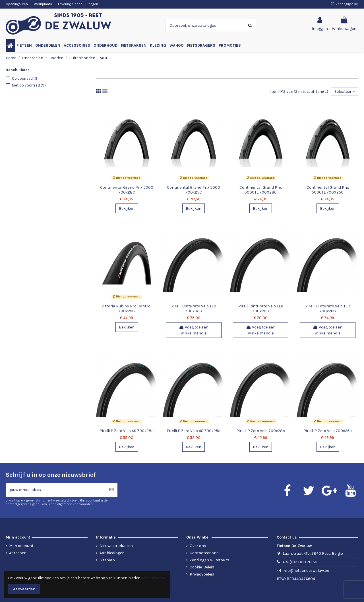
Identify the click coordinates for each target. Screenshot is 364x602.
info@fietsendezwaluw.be (306, 571)
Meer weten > (154, 578)
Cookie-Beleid (202, 567)
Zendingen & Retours (209, 560)
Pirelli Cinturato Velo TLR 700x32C (194, 309)
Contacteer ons (204, 553)
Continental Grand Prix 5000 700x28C (127, 190)
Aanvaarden (24, 589)
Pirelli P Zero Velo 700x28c (261, 431)
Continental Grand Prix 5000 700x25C (194, 190)
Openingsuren (17, 4)
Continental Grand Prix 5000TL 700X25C (328, 190)
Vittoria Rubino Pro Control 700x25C (127, 309)
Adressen (18, 553)
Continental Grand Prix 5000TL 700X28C (261, 190)
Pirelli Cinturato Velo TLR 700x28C (261, 309)
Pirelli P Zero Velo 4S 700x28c (127, 431)
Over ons (198, 546)
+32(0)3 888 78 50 (300, 562)
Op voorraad (25, 78)
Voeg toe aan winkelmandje (194, 330)
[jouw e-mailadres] (56, 490)
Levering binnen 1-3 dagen (78, 4)
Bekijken (127, 208)
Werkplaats (43, 4)
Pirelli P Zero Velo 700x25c (328, 431)
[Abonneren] (111, 490)
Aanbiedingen (112, 553)
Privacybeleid (202, 574)
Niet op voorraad (29, 85)
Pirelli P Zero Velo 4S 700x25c (194, 431)
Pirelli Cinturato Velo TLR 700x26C (328, 309)
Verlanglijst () (344, 4)
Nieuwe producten (116, 546)
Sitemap (107, 560)
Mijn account (21, 546)
